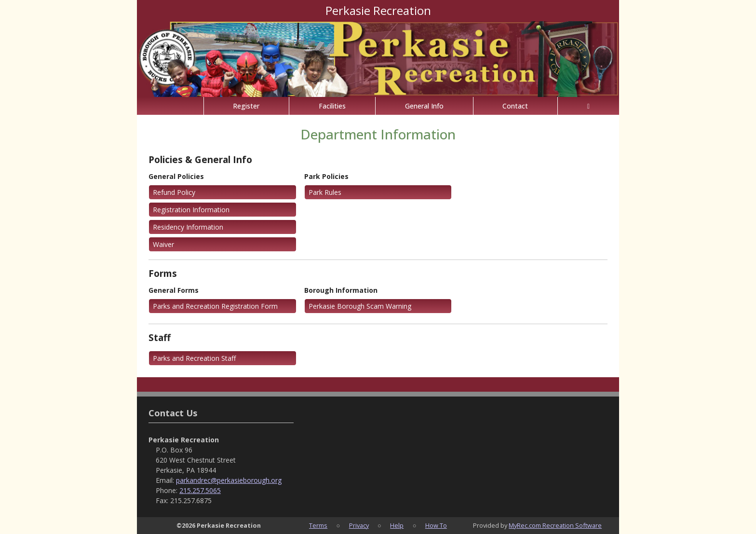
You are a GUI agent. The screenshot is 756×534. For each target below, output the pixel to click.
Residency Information (188, 227)
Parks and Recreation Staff (194, 358)
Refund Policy (174, 192)
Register (246, 106)
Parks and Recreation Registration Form (215, 306)
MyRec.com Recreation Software (555, 525)
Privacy (359, 525)
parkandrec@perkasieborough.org (229, 480)
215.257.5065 (200, 490)
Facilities (332, 106)
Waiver (163, 244)
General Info (424, 106)
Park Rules (325, 192)
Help (397, 525)
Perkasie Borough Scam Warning (360, 306)
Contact (515, 106)
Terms (318, 525)
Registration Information (191, 210)
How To (436, 525)
